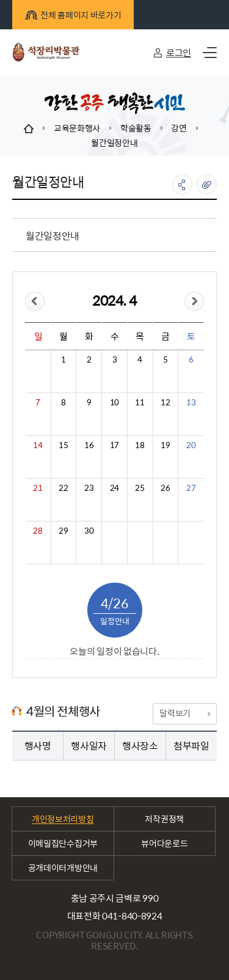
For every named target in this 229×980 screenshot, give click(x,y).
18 (140, 445)
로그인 (179, 52)
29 (63, 531)
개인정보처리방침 (63, 819)
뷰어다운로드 (164, 843)
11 (140, 402)
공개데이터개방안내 (63, 868)
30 (89, 531)
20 (191, 445)
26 (165, 488)
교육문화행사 (77, 128)
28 (38, 531)
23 (89, 488)
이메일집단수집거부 (63, 843)
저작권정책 (164, 819)
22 (63, 488)
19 (165, 445)
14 (38, 445)
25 (140, 488)
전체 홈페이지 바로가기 (73, 15)
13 (191, 402)
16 (89, 445)
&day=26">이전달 (35, 301)
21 (38, 488)
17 (114, 445)
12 (165, 402)
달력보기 (184, 713)
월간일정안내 (114, 142)
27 (191, 488)
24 (114, 488)
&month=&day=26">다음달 (194, 301)
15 (63, 445)
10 (114, 402)
